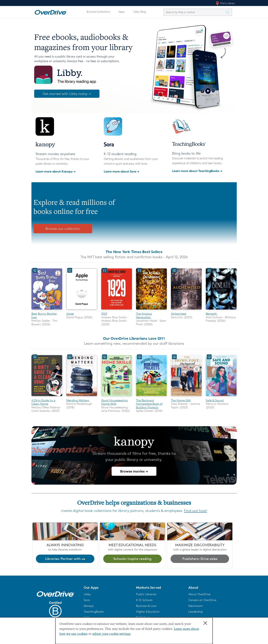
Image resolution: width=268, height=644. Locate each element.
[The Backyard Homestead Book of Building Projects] (151, 397)
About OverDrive (199, 594)
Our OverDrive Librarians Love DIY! (134, 338)
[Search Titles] (229, 12)
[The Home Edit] (186, 397)
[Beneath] (221, 310)
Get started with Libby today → (67, 94)
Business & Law (146, 606)
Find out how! (196, 511)
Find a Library (225, 3)
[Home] (51, 12)
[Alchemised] (186, 310)
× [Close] (205, 623)
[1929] (117, 310)
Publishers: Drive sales (200, 559)
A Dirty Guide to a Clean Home (43, 402)
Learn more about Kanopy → (56, 171)
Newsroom (196, 606)
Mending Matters (78, 400)
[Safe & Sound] (221, 397)
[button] (108, 588)
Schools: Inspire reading (132, 559)
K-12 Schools (144, 600)
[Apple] (82, 310)
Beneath (211, 314)
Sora (87, 600)
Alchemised (179, 314)
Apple (70, 314)
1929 (104, 314)
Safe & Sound (215, 400)
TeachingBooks (94, 612)
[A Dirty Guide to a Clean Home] (47, 397)
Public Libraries (146, 594)
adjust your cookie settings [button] (111, 634)
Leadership (196, 612)
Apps (122, 12)
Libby (87, 594)
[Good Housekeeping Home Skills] (117, 397)
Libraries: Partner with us (65, 559)
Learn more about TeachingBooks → (197, 171)
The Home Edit (181, 400)
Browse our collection (63, 229)
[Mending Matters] (82, 397)
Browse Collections (98, 12)
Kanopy (89, 606)
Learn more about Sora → (121, 171)
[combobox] (195, 12)
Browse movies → (134, 471)
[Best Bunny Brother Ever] (47, 310)
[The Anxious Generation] (151, 310)
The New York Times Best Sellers (134, 252)
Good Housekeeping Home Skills (114, 402)
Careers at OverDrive (202, 600)
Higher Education (148, 612)
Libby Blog (140, 12)
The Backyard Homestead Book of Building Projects (149, 404)
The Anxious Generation (144, 315)
